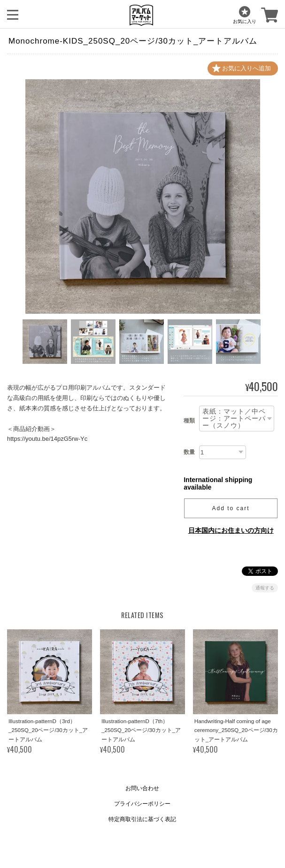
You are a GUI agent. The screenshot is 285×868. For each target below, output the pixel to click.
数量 (189, 452)
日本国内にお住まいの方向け (231, 530)
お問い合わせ (142, 788)
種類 (189, 421)
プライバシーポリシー (142, 804)
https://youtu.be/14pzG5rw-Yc (47, 439)
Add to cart (231, 508)
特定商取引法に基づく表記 (142, 819)
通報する (265, 588)
